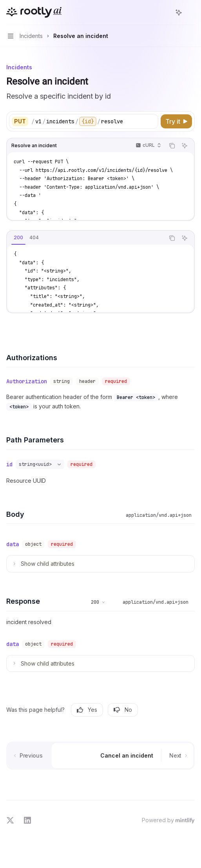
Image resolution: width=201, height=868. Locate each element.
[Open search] (164, 13)
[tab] (18, 238)
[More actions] (191, 13)
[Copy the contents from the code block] (172, 146)
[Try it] (176, 121)
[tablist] (86, 238)
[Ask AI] (185, 146)
